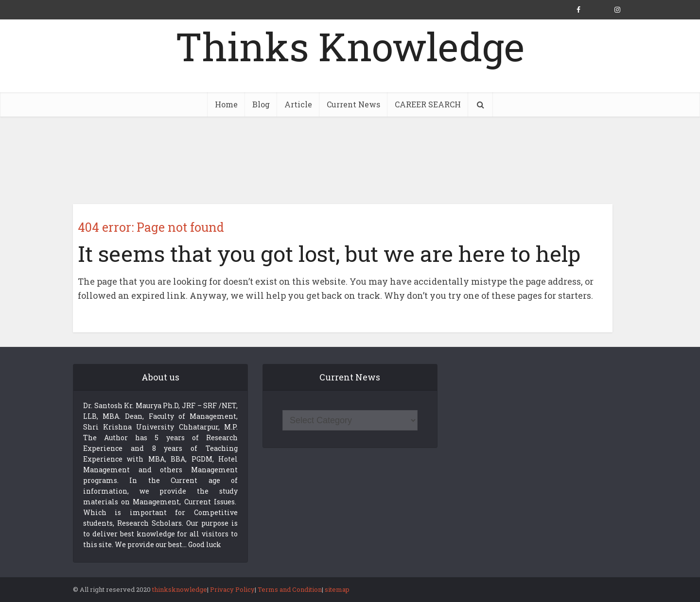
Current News (353, 104)
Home (226, 104)
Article (298, 104)
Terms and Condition (290, 589)
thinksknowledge (180, 589)
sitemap (337, 589)
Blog (261, 104)
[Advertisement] (350, 160)
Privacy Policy (232, 589)
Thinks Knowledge (350, 46)
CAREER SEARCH (428, 104)
